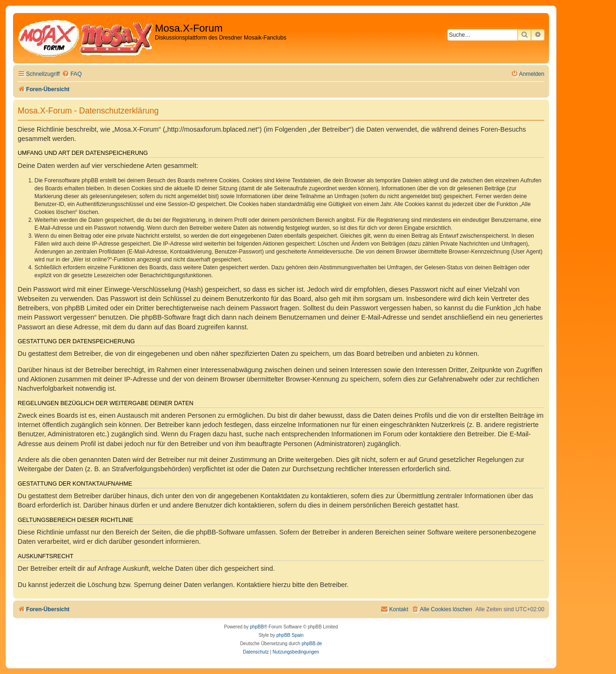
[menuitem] (72, 74)
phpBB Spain (290, 635)
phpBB (257, 627)
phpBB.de (312, 644)
